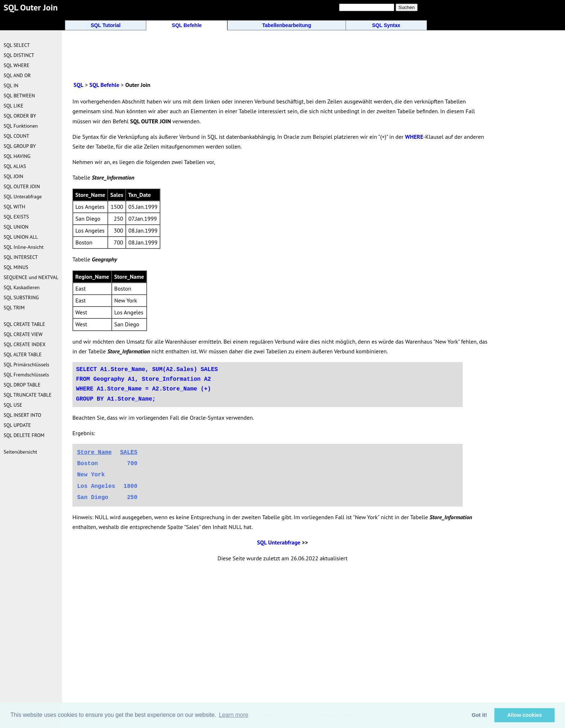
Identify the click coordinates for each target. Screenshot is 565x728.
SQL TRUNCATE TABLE (28, 395)
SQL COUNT (16, 136)
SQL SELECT (17, 45)
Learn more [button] (233, 715)
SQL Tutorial (106, 25)
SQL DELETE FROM (24, 435)
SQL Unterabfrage (279, 542)
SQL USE (13, 405)
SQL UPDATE (17, 425)
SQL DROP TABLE (22, 385)
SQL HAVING (17, 156)
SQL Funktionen (21, 126)
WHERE (414, 137)
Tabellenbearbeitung (287, 25)
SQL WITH (14, 207)
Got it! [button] (479, 715)
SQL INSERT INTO (22, 415)
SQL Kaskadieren (22, 287)
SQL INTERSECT (21, 257)
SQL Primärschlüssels (26, 365)
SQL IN (11, 85)
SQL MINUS (16, 267)
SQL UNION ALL (21, 237)
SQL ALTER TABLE (23, 354)
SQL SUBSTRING (21, 297)
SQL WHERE (16, 65)
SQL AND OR (17, 75)
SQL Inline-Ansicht (24, 247)
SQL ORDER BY (20, 116)
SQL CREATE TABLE (24, 324)
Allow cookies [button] (525, 715)
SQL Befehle (187, 25)
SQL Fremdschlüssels (26, 375)
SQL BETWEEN (19, 96)
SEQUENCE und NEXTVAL (31, 277)
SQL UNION (16, 227)
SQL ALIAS (15, 166)
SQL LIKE (14, 106)
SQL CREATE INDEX (25, 344)
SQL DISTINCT (19, 55)
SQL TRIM (14, 308)
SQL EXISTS (16, 217)
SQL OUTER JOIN (22, 186)
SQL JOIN (14, 176)
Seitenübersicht (20, 452)
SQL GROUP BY (20, 146)
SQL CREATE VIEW (23, 334)
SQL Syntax (386, 25)
